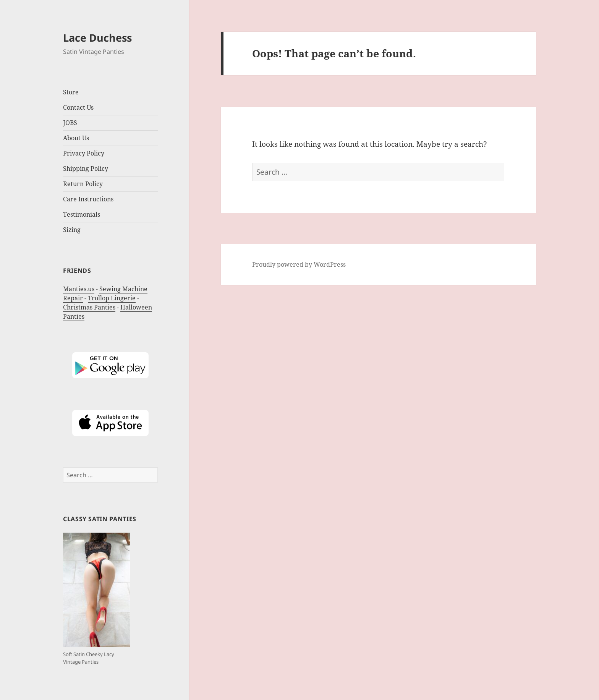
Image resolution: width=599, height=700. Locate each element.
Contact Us (78, 107)
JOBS (70, 123)
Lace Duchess (97, 38)
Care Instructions (88, 199)
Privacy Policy (84, 153)
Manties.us (79, 289)
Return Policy (83, 184)
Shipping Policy (86, 169)
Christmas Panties (89, 307)
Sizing (72, 230)
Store (71, 92)
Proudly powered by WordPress (299, 264)
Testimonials (82, 214)
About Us (76, 138)
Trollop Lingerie (112, 298)
